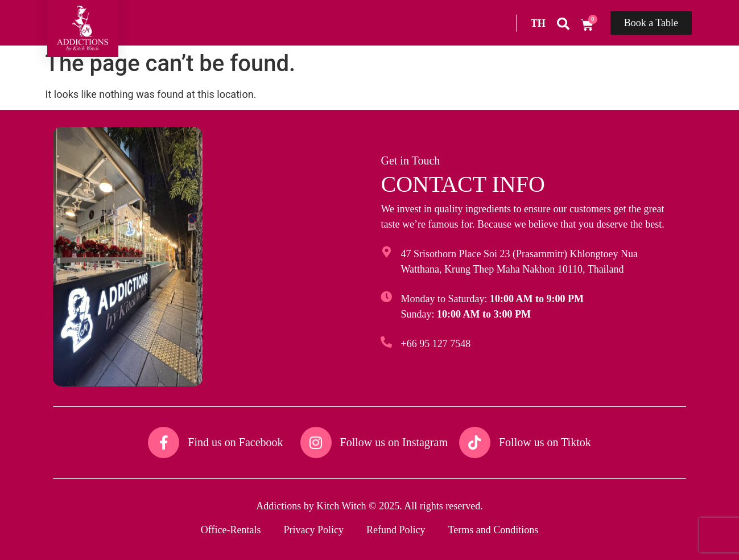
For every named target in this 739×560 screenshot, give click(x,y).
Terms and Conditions (493, 530)
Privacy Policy (313, 530)
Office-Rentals (231, 530)
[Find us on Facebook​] (164, 442)
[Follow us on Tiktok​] (475, 442)
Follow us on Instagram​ (394, 442)
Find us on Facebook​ (235, 442)
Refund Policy (396, 530)
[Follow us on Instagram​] (316, 442)
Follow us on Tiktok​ (545, 442)
